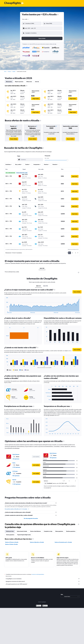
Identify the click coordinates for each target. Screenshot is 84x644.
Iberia (14, 462)
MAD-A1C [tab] (39, 285)
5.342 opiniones (16, 483)
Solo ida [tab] (37, 80)
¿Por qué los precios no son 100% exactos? (43, 583)
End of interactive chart (5, 311)
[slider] (67, 159)
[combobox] (26, 19)
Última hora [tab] (29, 80)
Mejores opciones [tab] (19, 80)
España (14, 70)
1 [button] (70, 252)
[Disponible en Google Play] (39, 605)
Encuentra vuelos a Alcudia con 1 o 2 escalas (17, 508)
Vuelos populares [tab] (10, 534)
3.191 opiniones (16, 466)
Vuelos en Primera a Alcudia (12, 541)
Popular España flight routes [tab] (24, 534)
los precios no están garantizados (38, 573)
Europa (9, 70)
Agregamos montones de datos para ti (43, 580)
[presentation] (58, 15)
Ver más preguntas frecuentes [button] (31, 517)
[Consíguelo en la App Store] (45, 605)
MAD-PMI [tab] (42, 267)
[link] (14, 138)
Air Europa (15, 470)
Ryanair (14, 478)
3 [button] (76, 252)
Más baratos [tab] (9, 80)
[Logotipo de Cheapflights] (13, 3)
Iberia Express (16, 453)
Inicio (5, 70)
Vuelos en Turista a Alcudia (11, 543)
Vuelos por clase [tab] (10, 530)
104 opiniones (16, 458)
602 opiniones (16, 474)
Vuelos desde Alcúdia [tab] (22, 530)
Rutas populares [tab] (59, 530)
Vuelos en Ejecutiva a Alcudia (37, 541)
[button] (31, 28)
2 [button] (72, 252)
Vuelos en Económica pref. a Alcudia (63, 541)
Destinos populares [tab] (71, 530)
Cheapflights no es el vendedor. (43, 577)
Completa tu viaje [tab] (48, 530)
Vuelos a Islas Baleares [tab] (35, 530)
